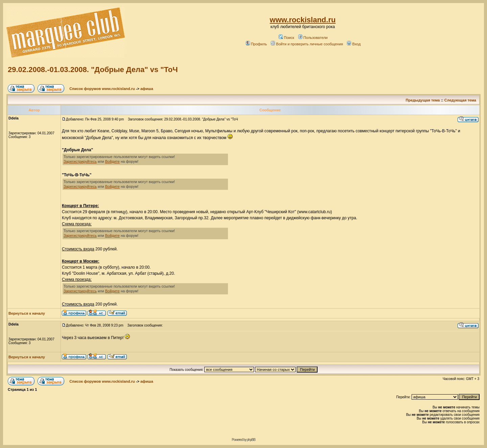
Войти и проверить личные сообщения (307, 44)
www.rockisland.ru (303, 20)
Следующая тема (460, 100)
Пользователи (313, 38)
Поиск (286, 38)
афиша (147, 89)
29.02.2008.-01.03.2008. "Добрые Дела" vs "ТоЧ (93, 70)
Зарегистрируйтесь (80, 161)
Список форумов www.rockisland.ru (102, 89)
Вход (354, 44)
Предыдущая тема (423, 100)
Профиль (257, 44)
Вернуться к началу (27, 313)
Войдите (112, 161)
